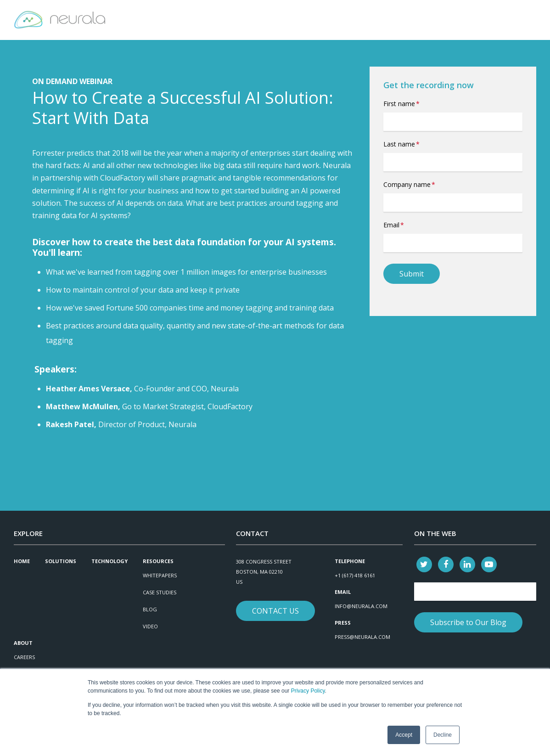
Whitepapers (160, 575)
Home (22, 561)
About (23, 643)
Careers (24, 657)
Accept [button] (404, 735)
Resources (158, 561)
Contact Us (275, 611)
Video (150, 626)
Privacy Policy (308, 691)
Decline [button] (443, 735)
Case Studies (160, 592)
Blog (150, 609)
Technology (109, 561)
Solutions (61, 561)
